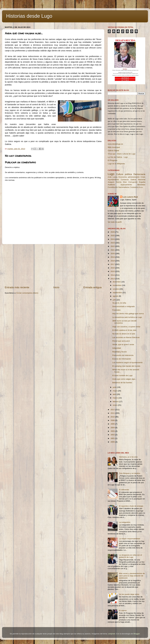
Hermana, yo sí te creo (128, 457)
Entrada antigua (93, 287)
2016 (113, 268)
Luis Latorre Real (130, 197)
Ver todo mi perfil (115, 222)
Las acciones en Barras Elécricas (126, 337)
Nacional (142, 180)
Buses (141, 187)
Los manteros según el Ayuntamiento (127, 363)
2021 (113, 250)
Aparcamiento (126, 185)
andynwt (112, 634)
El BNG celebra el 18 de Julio (124, 330)
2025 (113, 236)
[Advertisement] (53, 265)
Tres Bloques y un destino (130, 473)
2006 (113, 420)
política (128, 174)
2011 (113, 413)
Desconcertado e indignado (124, 306)
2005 (113, 424)
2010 (113, 417)
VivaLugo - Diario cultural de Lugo (122, 154)
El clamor (123, 611)
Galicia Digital (113, 151)
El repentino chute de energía (131, 506)
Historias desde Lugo (29, 16)
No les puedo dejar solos (129, 594)
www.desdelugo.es (115, 144)
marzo (116, 398)
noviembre (117, 285)
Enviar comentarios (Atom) (27, 293)
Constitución (113, 187)
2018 (113, 261)
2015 (113, 271)
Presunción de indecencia (123, 355)
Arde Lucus (113, 177)
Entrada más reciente (17, 287)
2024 (113, 239)
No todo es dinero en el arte (124, 334)
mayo (115, 391)
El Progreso (113, 160)
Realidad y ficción (120, 352)
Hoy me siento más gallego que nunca (128, 314)
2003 (113, 431)
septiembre (118, 293)
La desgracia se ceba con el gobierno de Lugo (130, 556)
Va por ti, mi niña (119, 303)
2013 (113, 279)
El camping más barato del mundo (126, 366)
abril (115, 394)
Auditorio (111, 185)
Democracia (139, 174)
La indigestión (125, 522)
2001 (113, 438)
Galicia (133, 180)
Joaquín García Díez (117, 182)
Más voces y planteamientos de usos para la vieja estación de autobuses (132, 576)
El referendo (124, 490)
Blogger (137, 634)
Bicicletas (141, 185)
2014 (113, 275)
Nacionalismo (124, 187)
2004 (113, 428)
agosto (116, 296)
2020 (113, 254)
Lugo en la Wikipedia (116, 164)
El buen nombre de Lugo (122, 375)
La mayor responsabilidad (129, 539)
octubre (116, 289)
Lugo (111, 174)
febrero (116, 402)
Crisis (143, 177)
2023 (113, 243)
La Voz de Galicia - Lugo (118, 157)
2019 (113, 257)
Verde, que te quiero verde (123, 345)
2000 (113, 442)
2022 (113, 246)
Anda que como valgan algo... (125, 379)
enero (115, 405)
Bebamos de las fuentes (122, 383)
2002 (113, 435)
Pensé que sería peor (121, 341)
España (142, 182)
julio (115, 300)
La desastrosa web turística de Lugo (127, 317)
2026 (113, 232)
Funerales (116, 310)
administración (134, 177)
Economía (123, 177)
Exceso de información (122, 359)
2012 (113, 410)
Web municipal (114, 147)
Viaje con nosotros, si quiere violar (126, 327)
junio (115, 387)
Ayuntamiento (113, 180)
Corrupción (133, 182)
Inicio (56, 287)
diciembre (117, 282)
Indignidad (117, 348)
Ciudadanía (134, 187)
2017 (113, 264)
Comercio (125, 180)
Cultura (120, 174)
